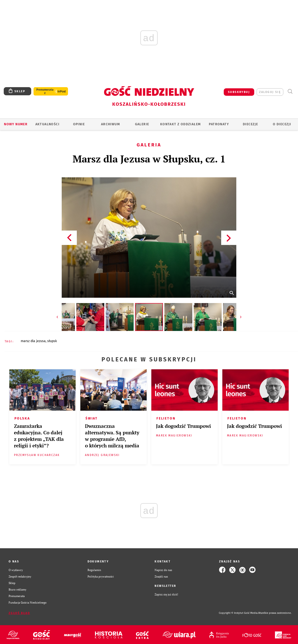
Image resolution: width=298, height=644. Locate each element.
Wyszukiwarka (290, 91)
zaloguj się (270, 92)
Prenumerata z (45, 91)
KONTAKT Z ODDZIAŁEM (181, 124)
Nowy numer (16, 124)
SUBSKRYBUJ (239, 92)
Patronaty (219, 124)
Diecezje (250, 124)
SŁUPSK (52, 341)
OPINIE (79, 124)
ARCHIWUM (110, 124)
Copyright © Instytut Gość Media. (239, 613)
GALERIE (142, 124)
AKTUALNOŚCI (47, 124)
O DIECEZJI (282, 124)
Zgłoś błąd (19, 613)
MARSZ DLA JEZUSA (33, 341)
